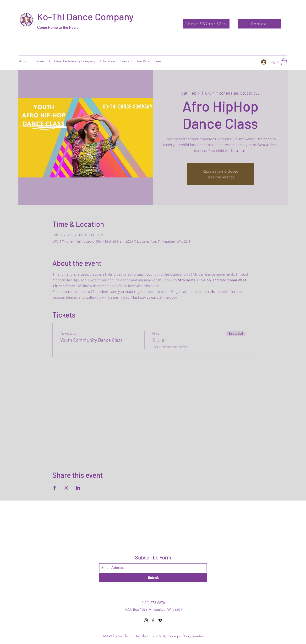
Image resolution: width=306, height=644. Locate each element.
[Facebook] (153, 620)
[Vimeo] (160, 620)
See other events (220, 177)
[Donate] (259, 24)
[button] (107, 61)
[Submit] (153, 578)
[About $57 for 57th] (206, 24)
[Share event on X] (66, 488)
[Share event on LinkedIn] (78, 488)
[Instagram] (146, 620)
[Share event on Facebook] (55, 488)
